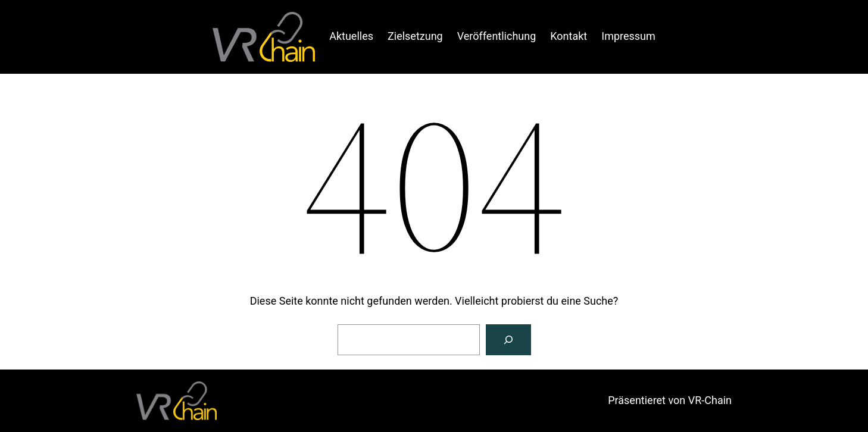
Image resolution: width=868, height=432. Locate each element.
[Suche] (508, 340)
